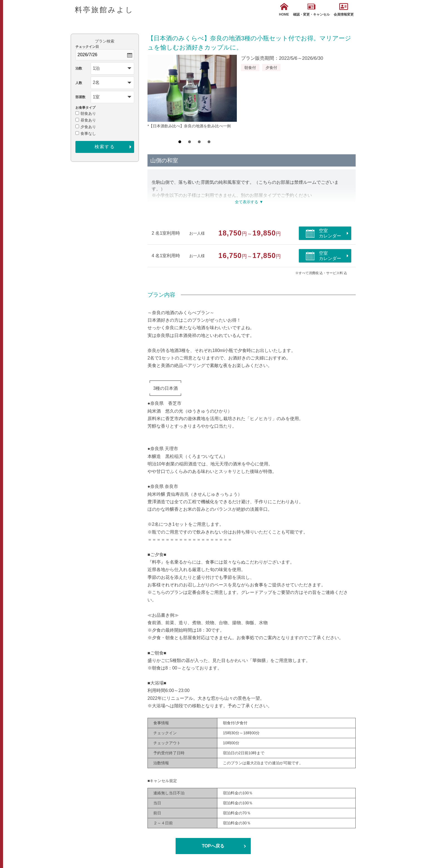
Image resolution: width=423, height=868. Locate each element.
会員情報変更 (344, 10)
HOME (284, 10)
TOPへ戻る (213, 846)
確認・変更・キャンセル (311, 10)
